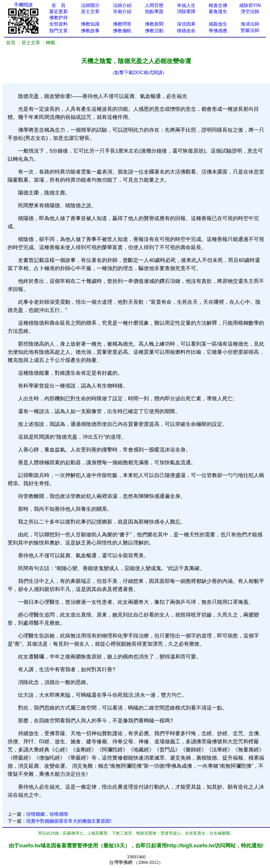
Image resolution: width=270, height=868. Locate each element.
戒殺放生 (218, 24)
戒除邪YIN (250, 5)
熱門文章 (58, 31)
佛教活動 (154, 31)
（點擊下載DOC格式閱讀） (138, 73)
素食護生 (218, 11)
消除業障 (186, 11)
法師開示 (90, 5)
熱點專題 (154, 11)
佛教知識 (90, 24)
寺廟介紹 (122, 11)
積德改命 (186, 31)
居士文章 (90, 11)
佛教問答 (122, 24)
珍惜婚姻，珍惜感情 (47, 814)
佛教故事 (90, 31)
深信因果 (186, 24)
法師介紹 (122, 5)
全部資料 (58, 24)
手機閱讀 (23, 5)
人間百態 (154, 5)
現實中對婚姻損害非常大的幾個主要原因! (69, 821)
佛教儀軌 (122, 31)
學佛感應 (218, 31)
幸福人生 (186, 5)
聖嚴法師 (250, 30)
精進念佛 (218, 5)
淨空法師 (250, 11)
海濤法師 (250, 24)
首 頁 (58, 5)
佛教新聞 (154, 24)
